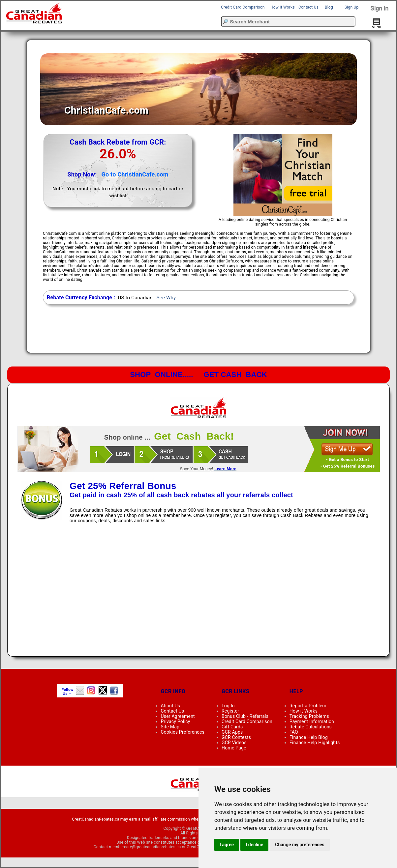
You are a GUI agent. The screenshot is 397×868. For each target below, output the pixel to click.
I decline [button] (254, 845)
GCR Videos (234, 743)
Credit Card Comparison (243, 7)
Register (230, 711)
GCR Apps (232, 732)
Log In (228, 706)
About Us (170, 706)
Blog (329, 7)
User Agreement (178, 716)
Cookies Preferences (183, 732)
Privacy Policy (175, 721)
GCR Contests (236, 737)
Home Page (234, 748)
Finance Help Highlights (315, 743)
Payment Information (312, 721)
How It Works (283, 7)
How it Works (304, 711)
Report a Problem (308, 706)
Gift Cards (232, 727)
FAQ (294, 732)
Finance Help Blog (309, 737)
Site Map (170, 727)
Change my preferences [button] (300, 845)
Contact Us (308, 7)
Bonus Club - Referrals (245, 716)
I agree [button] (227, 845)
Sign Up (351, 7)
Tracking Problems (309, 716)
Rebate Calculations (311, 727)
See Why (166, 298)
